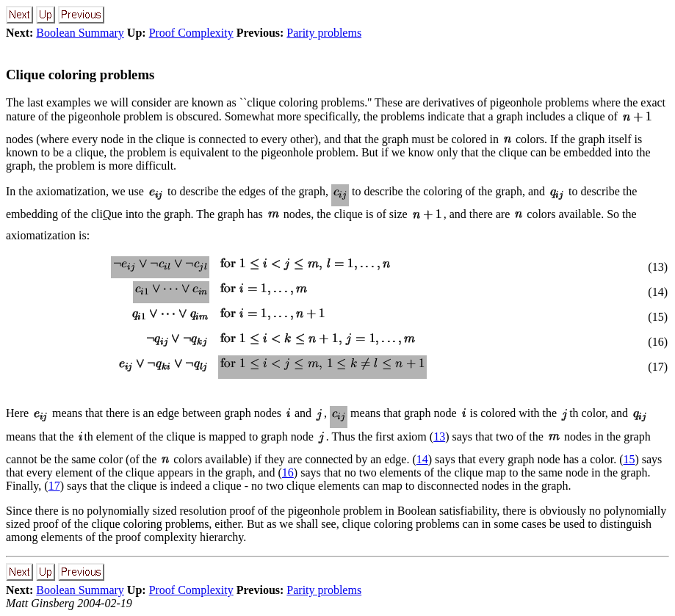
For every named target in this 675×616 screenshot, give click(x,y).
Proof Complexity (191, 33)
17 (54, 486)
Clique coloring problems (80, 75)
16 (288, 472)
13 (439, 436)
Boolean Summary (80, 33)
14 (422, 459)
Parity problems (324, 33)
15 (629, 459)
